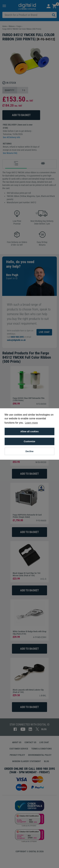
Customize (29, 441)
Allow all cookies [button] (30, 431)
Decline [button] (29, 451)
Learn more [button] (31, 423)
